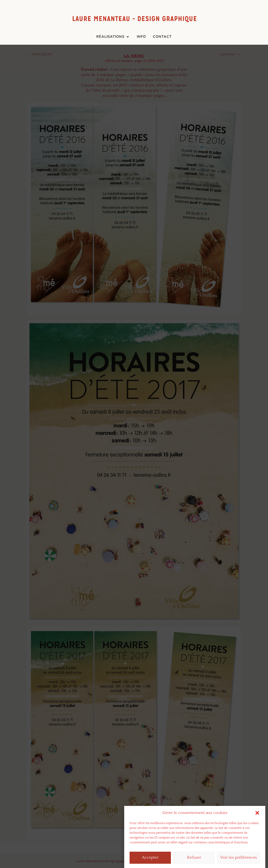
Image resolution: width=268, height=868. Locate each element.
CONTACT (162, 37)
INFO (141, 37)
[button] (257, 821)
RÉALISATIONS (110, 37)
